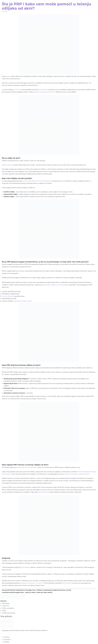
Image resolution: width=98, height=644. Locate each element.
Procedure (6, 603)
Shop (4, 611)
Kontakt (6, 642)
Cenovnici (6, 606)
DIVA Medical (26, 567)
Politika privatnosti (9, 613)
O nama (6, 637)
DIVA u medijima (8, 608)
